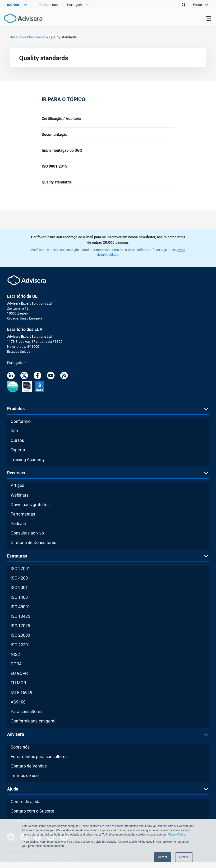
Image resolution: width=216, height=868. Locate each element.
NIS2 (15, 661)
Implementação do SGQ (62, 153)
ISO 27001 (20, 575)
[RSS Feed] (64, 383)
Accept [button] (163, 857)
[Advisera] (18, 19)
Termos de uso (25, 782)
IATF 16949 (21, 699)
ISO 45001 (20, 613)
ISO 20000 (20, 642)
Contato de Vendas (29, 772)
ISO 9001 (19, 594)
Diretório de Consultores (33, 549)
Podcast (18, 530)
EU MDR (18, 689)
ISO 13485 (20, 623)
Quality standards (57, 188)
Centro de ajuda (26, 808)
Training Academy (28, 466)
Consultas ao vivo (27, 539)
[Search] (184, 5)
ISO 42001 (20, 584)
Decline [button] (184, 857)
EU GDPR (19, 680)
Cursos (17, 447)
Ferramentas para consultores (39, 763)
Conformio (21, 428)
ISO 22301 (20, 651)
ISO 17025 (20, 632)
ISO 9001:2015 (54, 171)
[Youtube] (51, 383)
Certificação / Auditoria (62, 119)
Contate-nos (48, 5)
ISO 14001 (20, 603)
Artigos (17, 492)
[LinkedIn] (11, 383)
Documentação (55, 136)
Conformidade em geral (33, 727)
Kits (14, 437)
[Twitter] (24, 383)
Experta (18, 456)
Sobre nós (20, 753)
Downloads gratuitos (30, 511)
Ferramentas (23, 520)
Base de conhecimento (28, 37)
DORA (16, 670)
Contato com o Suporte (32, 817)
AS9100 (18, 708)
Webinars (20, 501)
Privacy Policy (176, 835)
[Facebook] (37, 383)
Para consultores (27, 718)
